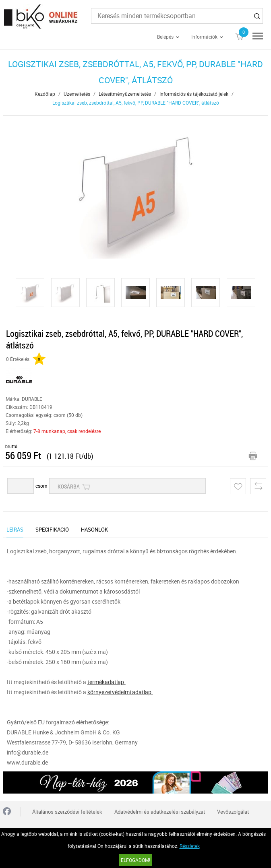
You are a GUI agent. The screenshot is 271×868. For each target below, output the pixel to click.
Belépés (165, 37)
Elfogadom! (135, 860)
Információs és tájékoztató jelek (194, 94)
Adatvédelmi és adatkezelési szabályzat (160, 812)
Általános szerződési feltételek (67, 812)
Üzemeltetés (77, 94)
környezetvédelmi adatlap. (120, 692)
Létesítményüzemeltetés (125, 94)
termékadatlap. (107, 682)
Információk (204, 37)
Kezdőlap (45, 94)
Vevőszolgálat (233, 812)
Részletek (190, 846)
